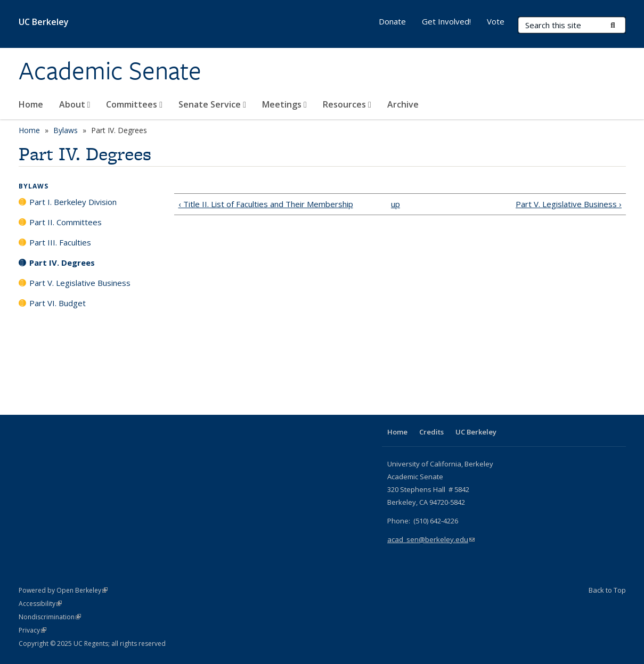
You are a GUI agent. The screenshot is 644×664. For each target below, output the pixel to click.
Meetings (284, 104)
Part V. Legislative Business (80, 283)
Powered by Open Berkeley (63, 590)
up (396, 204)
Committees (134, 104)
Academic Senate (110, 71)
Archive (403, 104)
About (75, 104)
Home (31, 104)
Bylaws (66, 130)
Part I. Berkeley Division (73, 202)
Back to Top (607, 590)
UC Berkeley (44, 22)
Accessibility (40, 604)
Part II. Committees (66, 222)
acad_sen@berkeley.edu (431, 539)
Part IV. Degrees (62, 263)
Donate (392, 21)
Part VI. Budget (58, 303)
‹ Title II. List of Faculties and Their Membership (266, 204)
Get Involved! (446, 21)
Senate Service (212, 104)
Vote (496, 21)
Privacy (32, 630)
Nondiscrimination (50, 617)
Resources (347, 104)
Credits (431, 432)
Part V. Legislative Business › (569, 204)
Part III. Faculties (60, 242)
